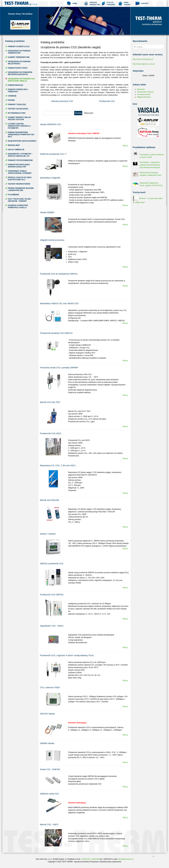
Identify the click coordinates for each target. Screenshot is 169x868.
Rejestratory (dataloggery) (22, 141)
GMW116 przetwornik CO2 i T (53, 154)
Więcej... (126, 146)
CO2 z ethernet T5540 (50, 688)
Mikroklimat (14, 145)
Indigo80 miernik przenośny (52, 240)
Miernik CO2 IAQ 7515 (50, 402)
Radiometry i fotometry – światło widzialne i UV (20, 155)
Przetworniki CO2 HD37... (51, 433)
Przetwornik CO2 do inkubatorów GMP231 (59, 274)
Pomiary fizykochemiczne (20, 160)
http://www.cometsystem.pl (143, 59)
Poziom (11, 100)
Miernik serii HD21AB (49, 500)
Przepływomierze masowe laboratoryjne (21, 189)
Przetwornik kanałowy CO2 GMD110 (56, 333)
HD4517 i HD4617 (48, 534)
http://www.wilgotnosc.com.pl (144, 64)
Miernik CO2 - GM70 (49, 824)
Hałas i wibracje (16, 150)
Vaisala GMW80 (47, 212)
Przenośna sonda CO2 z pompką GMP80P (59, 368)
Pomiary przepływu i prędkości (18, 91)
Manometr (141, 89)
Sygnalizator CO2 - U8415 (52, 626)
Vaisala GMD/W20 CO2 (50, 124)
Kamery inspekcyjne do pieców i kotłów (19, 118)
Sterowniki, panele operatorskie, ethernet (20, 172)
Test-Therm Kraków (21, 3)
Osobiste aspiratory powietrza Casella (18, 206)
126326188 (95, 859)
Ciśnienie (12, 96)
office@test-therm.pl (126, 859)
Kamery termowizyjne (19, 57)
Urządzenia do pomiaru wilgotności (19, 63)
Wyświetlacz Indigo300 (50, 178)
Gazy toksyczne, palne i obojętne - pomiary (20, 200)
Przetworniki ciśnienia (145, 92)
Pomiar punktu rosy (18, 68)
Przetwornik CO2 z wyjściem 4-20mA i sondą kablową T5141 (67, 655)
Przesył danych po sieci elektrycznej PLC (20, 179)
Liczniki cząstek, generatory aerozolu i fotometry (19, 126)
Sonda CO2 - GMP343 (50, 769)
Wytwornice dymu (17, 113)
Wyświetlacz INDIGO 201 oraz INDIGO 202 (59, 303)
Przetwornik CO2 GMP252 (52, 595)
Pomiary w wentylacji (19, 47)
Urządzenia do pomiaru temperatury (19, 52)
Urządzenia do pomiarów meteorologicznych (20, 73)
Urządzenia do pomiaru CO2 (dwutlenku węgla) (21, 80)
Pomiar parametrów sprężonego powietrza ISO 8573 (21, 135)
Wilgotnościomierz (144, 97)
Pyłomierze (13, 195)
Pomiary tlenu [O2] (17, 104)
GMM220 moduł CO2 (49, 794)
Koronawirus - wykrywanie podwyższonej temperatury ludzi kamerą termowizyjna (150, 165)
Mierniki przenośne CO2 (62, 101)
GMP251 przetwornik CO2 (52, 564)
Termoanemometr (144, 94)
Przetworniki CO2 (107, 101)
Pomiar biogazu (16, 85)
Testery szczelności (18, 109)
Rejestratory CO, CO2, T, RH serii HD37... (58, 465)
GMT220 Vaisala (47, 714)
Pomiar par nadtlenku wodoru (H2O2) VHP (19, 166)
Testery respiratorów (19, 184)
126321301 (86, 859)
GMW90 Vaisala (47, 743)
